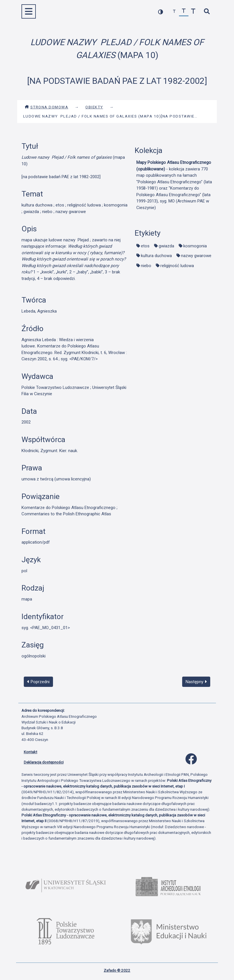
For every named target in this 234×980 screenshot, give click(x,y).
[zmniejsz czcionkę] (174, 12)
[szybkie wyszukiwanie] (207, 12)
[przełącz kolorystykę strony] (161, 12)
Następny (196, 682)
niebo (146, 266)
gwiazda (166, 246)
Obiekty (94, 107)
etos (145, 246)
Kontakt (31, 752)
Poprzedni (38, 682)
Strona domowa (47, 107)
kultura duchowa (156, 256)
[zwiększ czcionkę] (193, 12)
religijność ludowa (177, 266)
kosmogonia (195, 246)
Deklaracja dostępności (44, 762)
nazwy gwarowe (196, 256)
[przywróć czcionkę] (184, 12)
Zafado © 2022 (117, 970)
